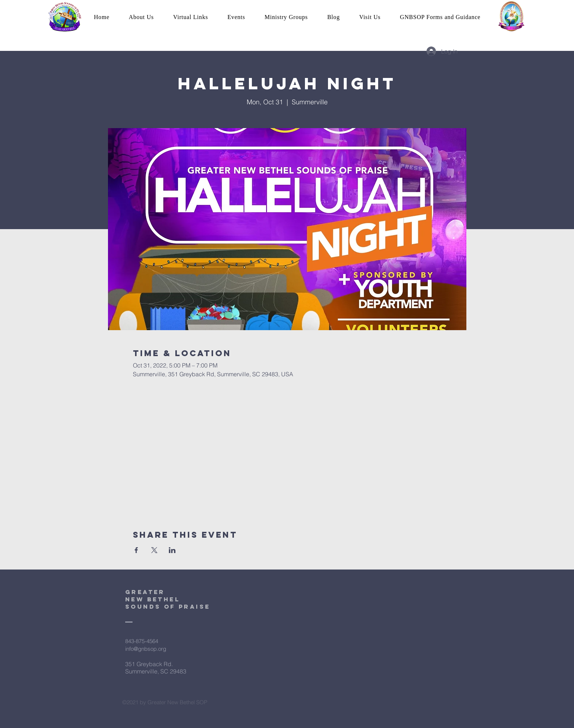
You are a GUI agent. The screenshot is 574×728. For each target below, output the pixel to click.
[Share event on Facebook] (136, 550)
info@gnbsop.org (146, 649)
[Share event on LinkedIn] (172, 550)
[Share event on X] (154, 550)
